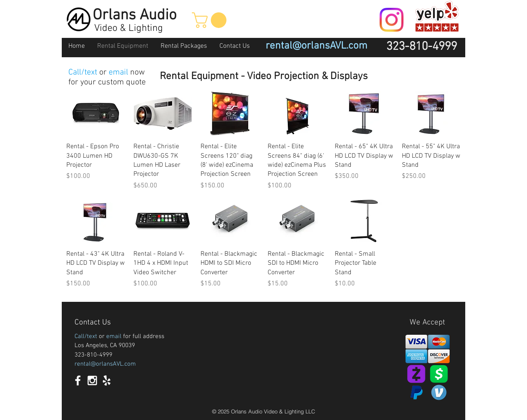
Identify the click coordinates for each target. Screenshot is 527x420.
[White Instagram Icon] (92, 380)
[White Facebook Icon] (78, 380)
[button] (211, 20)
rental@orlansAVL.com (105, 364)
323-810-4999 (93, 355)
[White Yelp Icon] (107, 380)
